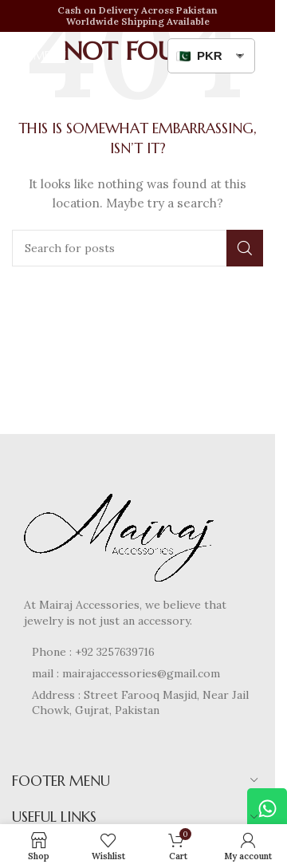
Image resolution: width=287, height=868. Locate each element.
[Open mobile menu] (39, 56)
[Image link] (124, 533)
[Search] (138, 248)
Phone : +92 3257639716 (93, 652)
